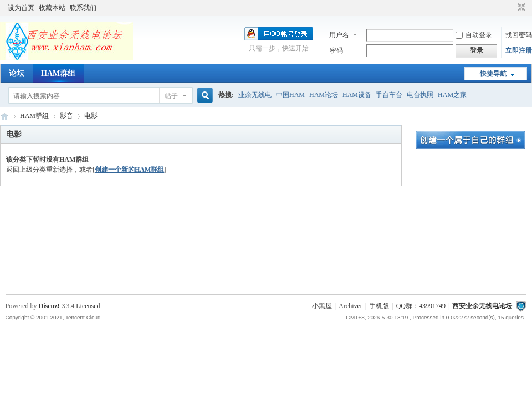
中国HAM (290, 95)
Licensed (88, 306)
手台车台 (389, 95)
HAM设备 (357, 95)
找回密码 (519, 35)
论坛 (17, 73)
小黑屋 (322, 306)
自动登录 (474, 35)
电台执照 (420, 95)
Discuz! (49, 306)
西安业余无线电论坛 (4, 116)
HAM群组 (58, 73)
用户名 (339, 35)
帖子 (171, 96)
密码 (336, 50)
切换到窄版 (520, 8)
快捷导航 (493, 74)
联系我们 (83, 8)
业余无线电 (255, 95)
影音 (66, 116)
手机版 (379, 306)
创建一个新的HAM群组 (129, 170)
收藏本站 (52, 8)
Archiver (351, 306)
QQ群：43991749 (421, 306)
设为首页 (21, 8)
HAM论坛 (324, 95)
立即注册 (519, 50)
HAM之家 (452, 95)
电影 (91, 116)
